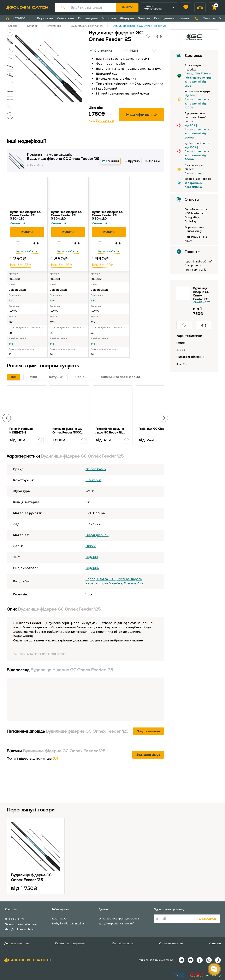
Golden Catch (96, 469)
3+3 (11, 344)
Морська (109, 18)
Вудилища (54, 26)
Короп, (91, 579)
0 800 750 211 (15, 919)
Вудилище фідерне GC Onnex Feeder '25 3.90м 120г (108, 215)
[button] (186, 7)
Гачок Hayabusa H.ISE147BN (21, 431)
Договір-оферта (123, 943)
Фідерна (127, 18)
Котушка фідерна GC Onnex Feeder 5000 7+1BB (67, 432)
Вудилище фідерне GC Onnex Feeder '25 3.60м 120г (67, 215)
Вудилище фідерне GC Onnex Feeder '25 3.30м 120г (26, 215)
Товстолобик (134, 583)
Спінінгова (66, 18)
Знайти (127, 7)
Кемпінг (185, 18)
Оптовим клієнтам (171, 943)
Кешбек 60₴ (103, 265)
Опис (180, 343)
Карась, (137, 579)
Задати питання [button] (148, 731)
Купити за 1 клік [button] (27, 251)
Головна (12, 26)
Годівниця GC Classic (153, 429)
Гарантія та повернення (71, 943)
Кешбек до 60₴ (101, 121)
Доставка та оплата (17, 943)
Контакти (215, 943)
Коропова (45, 18)
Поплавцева (88, 18)
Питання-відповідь (191, 357)
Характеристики (189, 336)
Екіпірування (164, 18)
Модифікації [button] (141, 114)
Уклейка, (117, 583)
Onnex (91, 546)
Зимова (144, 18)
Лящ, (114, 579)
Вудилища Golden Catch (87, 26)
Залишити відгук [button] (148, 755)
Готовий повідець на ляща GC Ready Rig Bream (110, 432)
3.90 (93, 301)
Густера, (124, 579)
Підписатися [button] (206, 919)
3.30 (11, 301)
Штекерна (93, 480)
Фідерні (92, 557)
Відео (181, 350)
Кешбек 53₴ (20, 265)
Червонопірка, (97, 583)
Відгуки (182, 364)
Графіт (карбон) (97, 535)
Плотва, (103, 579)
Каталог (32, 26)
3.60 (52, 301)
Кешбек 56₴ (61, 265)
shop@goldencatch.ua (19, 929)
